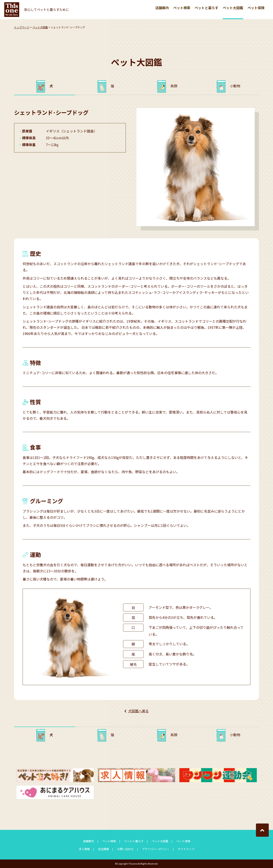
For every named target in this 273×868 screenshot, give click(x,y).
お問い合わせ (125, 849)
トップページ (22, 27)
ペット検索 (182, 8)
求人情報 (84, 849)
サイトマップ (186, 849)
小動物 (235, 86)
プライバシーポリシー (156, 849)
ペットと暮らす (206, 8)
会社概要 (103, 849)
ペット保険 (256, 8)
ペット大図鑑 (233, 8)
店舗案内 (162, 8)
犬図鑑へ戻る (138, 711)
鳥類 (174, 86)
